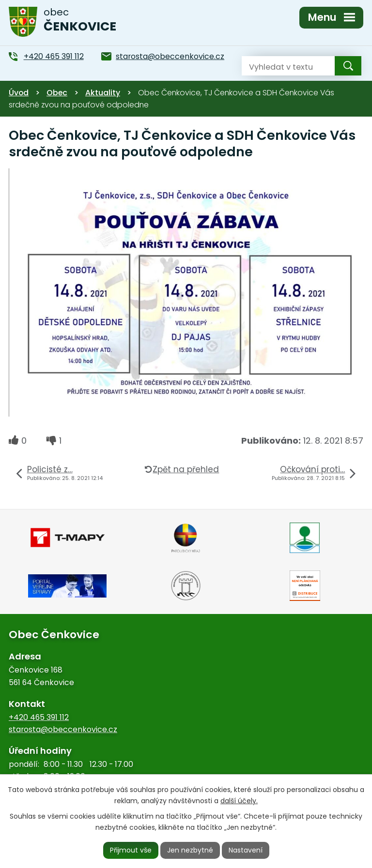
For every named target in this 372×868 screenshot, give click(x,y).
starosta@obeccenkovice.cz (63, 729)
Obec (57, 93)
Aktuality (103, 93)
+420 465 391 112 (39, 717)
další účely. (239, 801)
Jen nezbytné (190, 850)
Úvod (19, 93)
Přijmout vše (131, 850)
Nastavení (246, 850)
